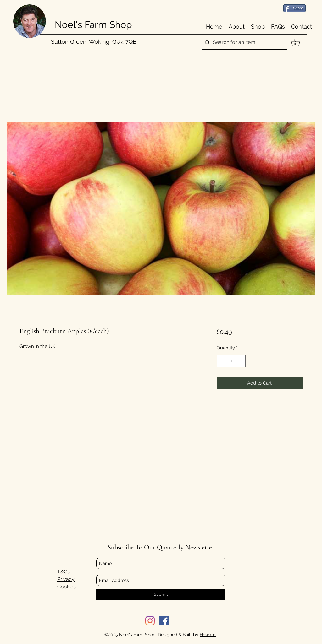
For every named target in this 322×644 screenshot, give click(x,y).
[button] (299, 43)
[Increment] (240, 361)
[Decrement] (222, 361)
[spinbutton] (231, 361)
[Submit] (161, 594)
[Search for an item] (244, 43)
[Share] (294, 8)
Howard (208, 635)
